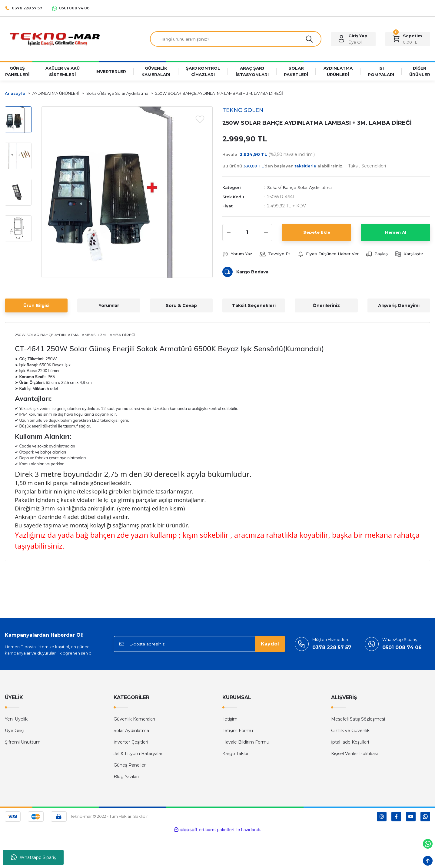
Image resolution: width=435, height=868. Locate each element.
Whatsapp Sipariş (33, 857)
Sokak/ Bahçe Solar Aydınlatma (300, 188)
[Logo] (54, 39)
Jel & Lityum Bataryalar (138, 754)
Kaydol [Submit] (270, 645)
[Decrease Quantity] (229, 233)
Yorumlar (109, 306)
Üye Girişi (15, 731)
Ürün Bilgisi (36, 306)
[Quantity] (247, 233)
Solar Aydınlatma (131, 731)
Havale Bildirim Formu (246, 743)
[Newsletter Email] (199, 645)
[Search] (236, 39)
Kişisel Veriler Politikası (354, 754)
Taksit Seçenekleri (254, 306)
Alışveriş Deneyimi (399, 306)
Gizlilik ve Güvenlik (350, 731)
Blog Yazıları (126, 777)
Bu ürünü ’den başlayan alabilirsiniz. (304, 167)
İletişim (230, 720)
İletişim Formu (238, 731)
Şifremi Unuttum (23, 743)
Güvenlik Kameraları (134, 720)
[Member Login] (354, 39)
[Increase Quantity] (266, 233)
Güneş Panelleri (130, 766)
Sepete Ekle (317, 233)
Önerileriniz (326, 306)
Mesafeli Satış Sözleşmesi (358, 720)
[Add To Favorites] (200, 120)
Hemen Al (396, 233)
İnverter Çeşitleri (131, 743)
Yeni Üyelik (16, 720)
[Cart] (408, 39)
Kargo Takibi (235, 754)
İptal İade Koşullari (350, 743)
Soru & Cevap (181, 306)
